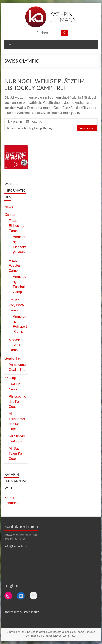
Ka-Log (48, 128)
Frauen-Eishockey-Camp (17, 226)
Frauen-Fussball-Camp (15, 265)
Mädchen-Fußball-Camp (16, 345)
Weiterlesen (87, 128)
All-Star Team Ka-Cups (16, 454)
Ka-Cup (10, 378)
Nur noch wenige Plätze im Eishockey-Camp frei (45, 84)
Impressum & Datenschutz (22, 612)
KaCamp (16, 122)
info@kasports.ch (16, 546)
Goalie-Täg (13, 358)
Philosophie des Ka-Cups (17, 402)
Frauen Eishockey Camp (26, 128)
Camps (10, 215)
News (9, 207)
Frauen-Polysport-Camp (16, 305)
